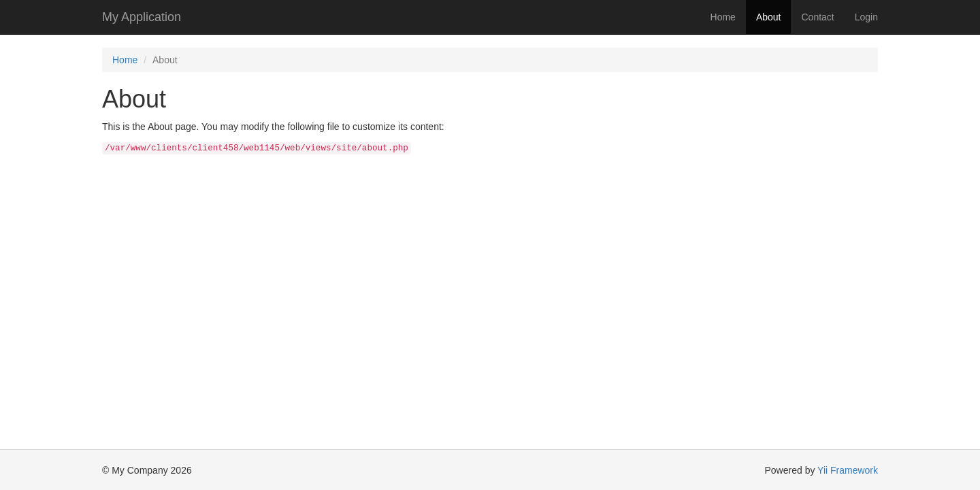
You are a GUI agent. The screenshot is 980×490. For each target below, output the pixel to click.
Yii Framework (848, 470)
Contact (817, 17)
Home (723, 17)
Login (866, 17)
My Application (142, 17)
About (769, 17)
